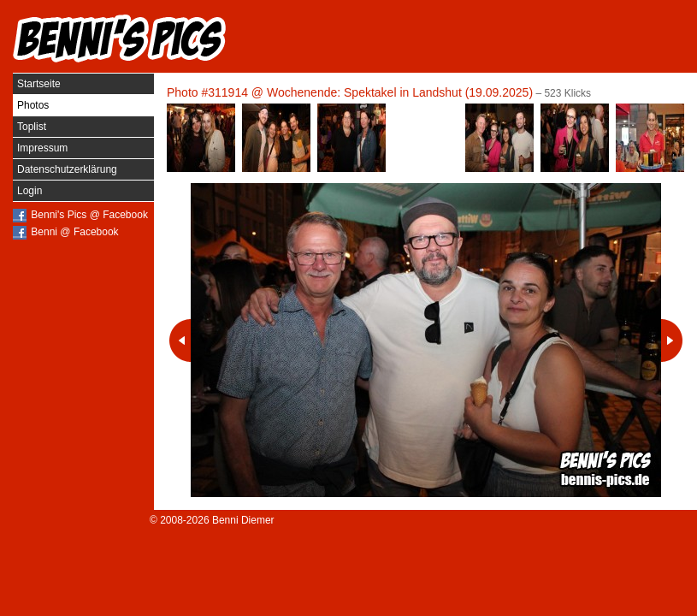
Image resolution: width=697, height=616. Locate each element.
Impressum (42, 148)
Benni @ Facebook (74, 232)
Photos (33, 105)
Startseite (39, 84)
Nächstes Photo (672, 341)
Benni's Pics (120, 38)
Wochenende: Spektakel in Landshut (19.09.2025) (400, 92)
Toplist (32, 127)
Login (30, 191)
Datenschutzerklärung (67, 169)
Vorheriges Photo (180, 341)
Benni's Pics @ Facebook (89, 215)
